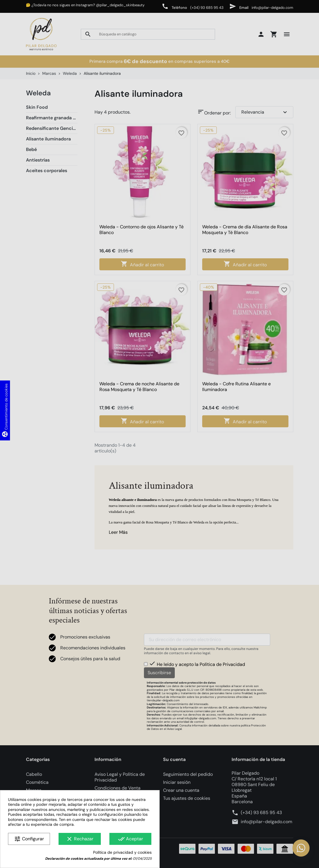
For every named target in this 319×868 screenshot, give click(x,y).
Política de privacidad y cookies (122, 852)
